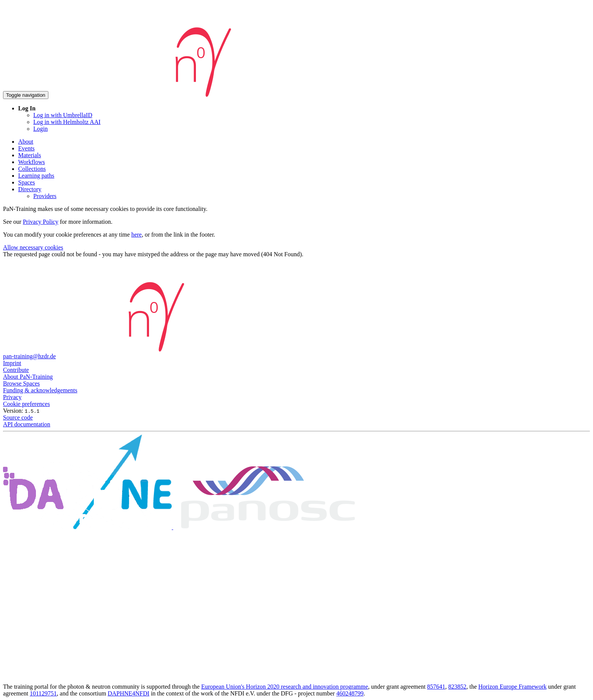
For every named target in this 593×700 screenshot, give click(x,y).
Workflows (32, 162)
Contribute (16, 370)
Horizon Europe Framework (512, 687)
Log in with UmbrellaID (63, 115)
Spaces (26, 182)
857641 (436, 687)
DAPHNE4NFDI (129, 693)
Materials (29, 155)
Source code (18, 417)
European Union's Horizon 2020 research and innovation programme (285, 687)
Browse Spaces (21, 383)
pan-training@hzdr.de (29, 356)
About (26, 142)
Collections (32, 169)
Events (26, 148)
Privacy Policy (40, 222)
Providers (45, 196)
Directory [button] (30, 189)
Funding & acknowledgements (40, 390)
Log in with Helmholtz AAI (67, 122)
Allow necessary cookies (33, 247)
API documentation (27, 424)
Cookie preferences (26, 404)
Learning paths (36, 176)
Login (40, 129)
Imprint (12, 363)
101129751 (43, 693)
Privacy (12, 397)
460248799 (350, 693)
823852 (457, 687)
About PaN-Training (28, 377)
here (137, 235)
